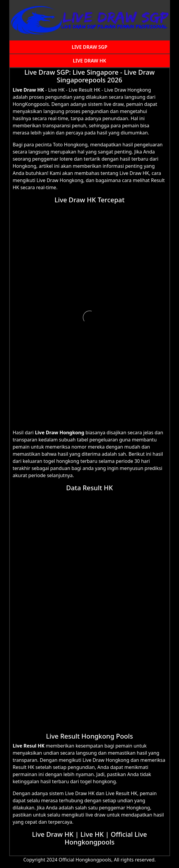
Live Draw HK (28, 90)
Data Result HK (89, 488)
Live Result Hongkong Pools (90, 736)
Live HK (92, 834)
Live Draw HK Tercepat (89, 200)
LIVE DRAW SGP (90, 47)
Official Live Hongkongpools (106, 838)
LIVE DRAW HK (90, 61)
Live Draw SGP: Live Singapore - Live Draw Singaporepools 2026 (90, 76)
